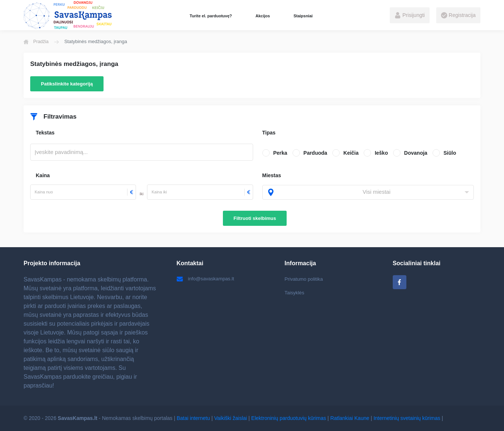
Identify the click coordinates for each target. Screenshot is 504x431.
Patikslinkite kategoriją (67, 84)
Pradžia (37, 42)
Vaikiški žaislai (230, 418)
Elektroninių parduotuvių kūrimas (289, 418)
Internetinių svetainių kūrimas (407, 418)
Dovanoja (416, 153)
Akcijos (262, 16)
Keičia (351, 153)
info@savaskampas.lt (207, 279)
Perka (280, 153)
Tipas (269, 133)
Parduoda (316, 153)
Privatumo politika (305, 279)
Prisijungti (410, 15)
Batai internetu (193, 418)
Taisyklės (295, 293)
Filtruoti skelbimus (255, 218)
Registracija (458, 15)
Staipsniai (303, 16)
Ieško (381, 153)
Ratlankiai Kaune (350, 418)
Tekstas (45, 133)
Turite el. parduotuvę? (211, 16)
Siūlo (450, 153)
